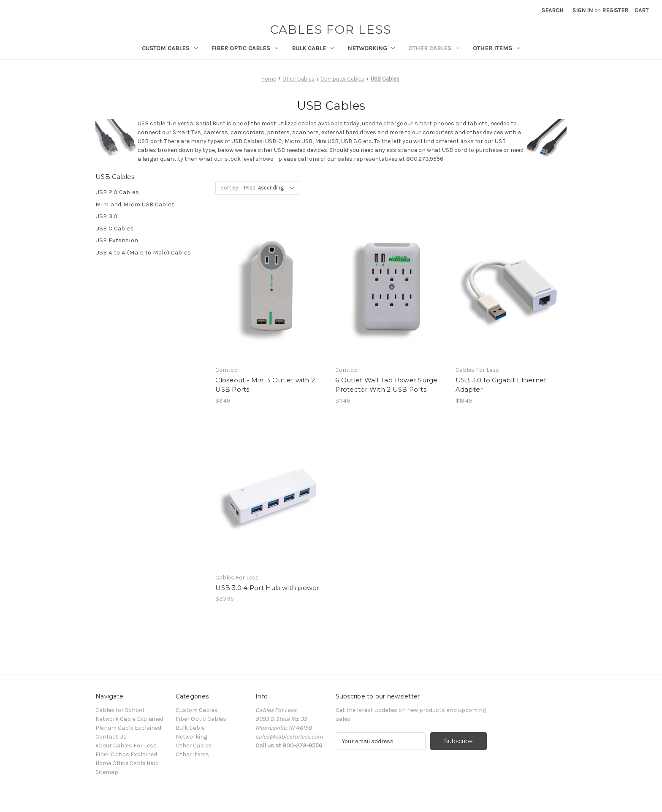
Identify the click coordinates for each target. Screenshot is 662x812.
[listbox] (271, 188)
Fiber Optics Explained (126, 754)
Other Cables (434, 48)
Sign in (583, 10)
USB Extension (117, 240)
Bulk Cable (313, 48)
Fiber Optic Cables (245, 48)
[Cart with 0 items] (642, 10)
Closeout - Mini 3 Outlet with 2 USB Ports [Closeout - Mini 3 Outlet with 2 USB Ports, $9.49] (265, 385)
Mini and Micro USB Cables (135, 204)
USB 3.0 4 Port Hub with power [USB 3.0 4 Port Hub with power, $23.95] (267, 588)
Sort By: (230, 188)
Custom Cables (170, 48)
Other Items (496, 48)
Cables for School (120, 710)
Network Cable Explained (129, 719)
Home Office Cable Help (127, 763)
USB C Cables (115, 228)
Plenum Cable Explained (128, 728)
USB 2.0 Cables (117, 192)
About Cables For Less (126, 746)
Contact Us (111, 737)
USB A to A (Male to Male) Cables (143, 252)
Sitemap (107, 772)
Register (615, 10)
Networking (371, 48)
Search (552, 10)
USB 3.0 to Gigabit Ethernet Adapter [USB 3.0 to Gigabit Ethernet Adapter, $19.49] (501, 385)
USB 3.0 (106, 216)
